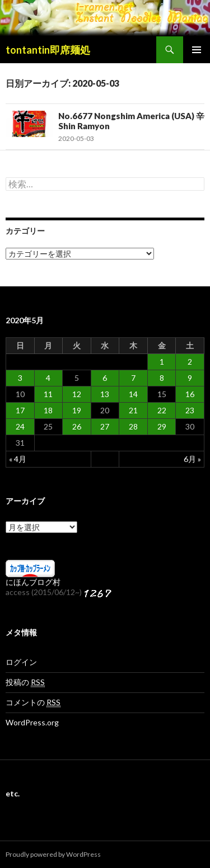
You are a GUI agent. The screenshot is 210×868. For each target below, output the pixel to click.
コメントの (33, 702)
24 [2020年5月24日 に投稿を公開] (20, 426)
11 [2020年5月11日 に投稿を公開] (48, 394)
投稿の (25, 682)
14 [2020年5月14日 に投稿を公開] (133, 394)
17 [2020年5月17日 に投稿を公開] (20, 410)
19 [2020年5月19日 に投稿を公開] (77, 410)
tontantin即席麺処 (48, 50)
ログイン (21, 662)
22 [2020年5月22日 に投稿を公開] (162, 410)
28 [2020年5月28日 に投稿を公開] (133, 426)
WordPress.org (32, 722)
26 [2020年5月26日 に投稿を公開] (77, 426)
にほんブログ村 (33, 582)
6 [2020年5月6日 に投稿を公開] (105, 378)
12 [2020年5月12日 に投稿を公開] (77, 394)
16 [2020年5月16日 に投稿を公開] (190, 394)
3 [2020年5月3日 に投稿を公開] (20, 378)
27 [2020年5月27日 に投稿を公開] (105, 426)
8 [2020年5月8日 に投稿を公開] (162, 378)
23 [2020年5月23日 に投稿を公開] (190, 410)
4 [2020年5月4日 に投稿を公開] (48, 378)
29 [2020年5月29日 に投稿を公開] (162, 426)
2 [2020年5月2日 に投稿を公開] (190, 362)
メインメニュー (197, 50)
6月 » (192, 459)
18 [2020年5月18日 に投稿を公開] (48, 410)
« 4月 (18, 459)
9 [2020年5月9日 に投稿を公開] (190, 378)
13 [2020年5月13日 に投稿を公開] (105, 394)
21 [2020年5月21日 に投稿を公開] (133, 410)
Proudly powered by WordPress (53, 854)
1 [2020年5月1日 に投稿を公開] (162, 362)
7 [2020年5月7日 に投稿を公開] (133, 378)
